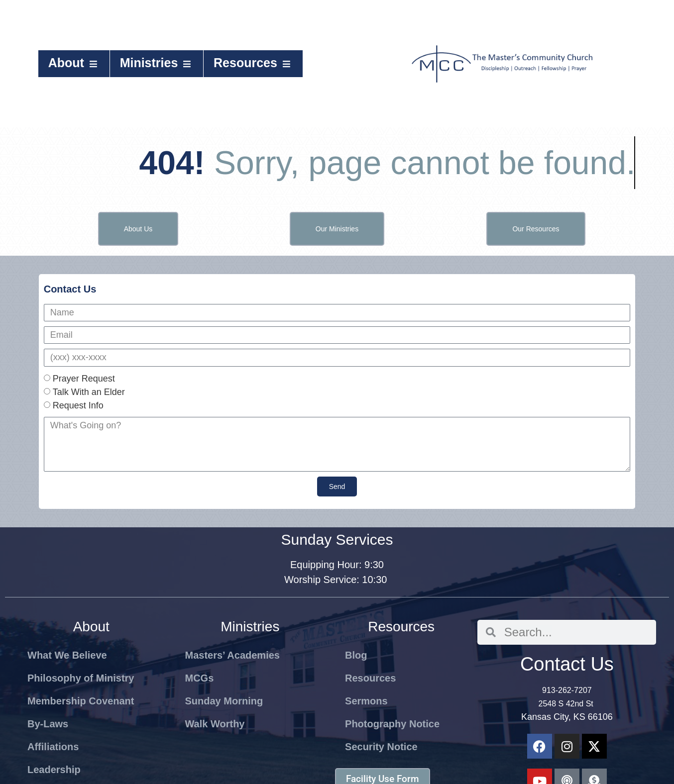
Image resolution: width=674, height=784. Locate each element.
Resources (253, 63)
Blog (356, 655)
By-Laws (48, 724)
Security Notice (381, 747)
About (74, 63)
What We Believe (67, 655)
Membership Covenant (81, 701)
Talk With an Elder (89, 392)
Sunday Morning (224, 701)
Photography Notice (392, 724)
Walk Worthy (215, 724)
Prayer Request (84, 379)
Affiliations (53, 747)
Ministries (157, 63)
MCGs (199, 678)
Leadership (54, 770)
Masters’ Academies (232, 655)
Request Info (78, 405)
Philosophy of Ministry (81, 678)
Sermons (366, 701)
